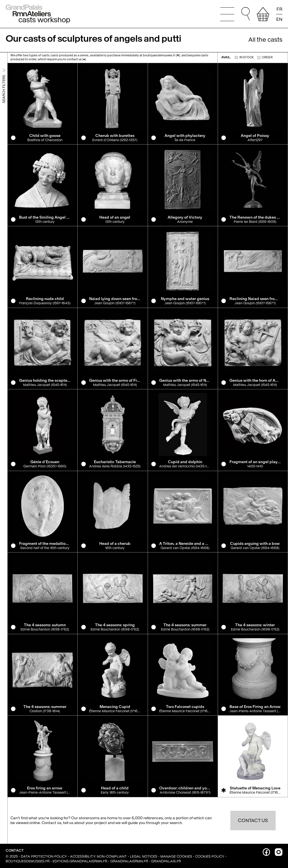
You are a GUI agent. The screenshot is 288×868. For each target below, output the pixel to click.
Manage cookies (176, 856)
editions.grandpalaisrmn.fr (80, 861)
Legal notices (144, 856)
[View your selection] (263, 14)
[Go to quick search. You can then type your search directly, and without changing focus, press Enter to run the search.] (246, 14)
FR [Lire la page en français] (279, 9)
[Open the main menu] (227, 14)
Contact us (253, 821)
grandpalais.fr (166, 861)
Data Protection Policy (44, 856)
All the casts (265, 40)
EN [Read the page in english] (279, 19)
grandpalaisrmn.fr (129, 861)
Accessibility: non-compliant (98, 856)
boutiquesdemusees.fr (28, 861)
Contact (15, 851)
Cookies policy (210, 856)
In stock (244, 57)
